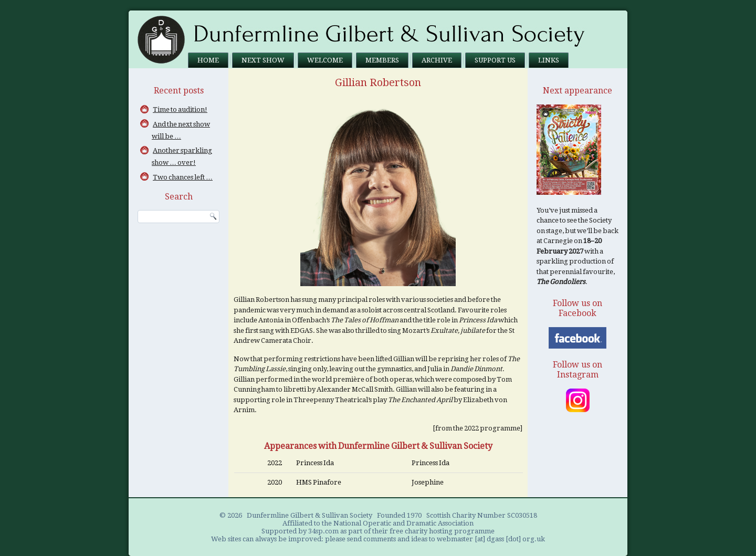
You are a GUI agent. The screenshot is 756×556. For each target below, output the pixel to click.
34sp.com (323, 531)
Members (382, 60)
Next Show (263, 60)
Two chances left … (183, 177)
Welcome (325, 60)
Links (549, 60)
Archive (437, 60)
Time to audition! (180, 109)
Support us (495, 60)
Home (208, 60)
